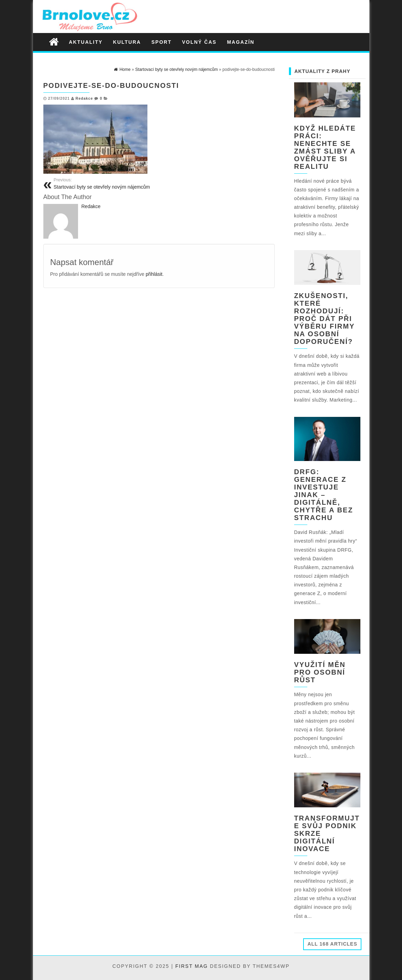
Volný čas (199, 42)
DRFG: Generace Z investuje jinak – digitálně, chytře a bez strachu (324, 495)
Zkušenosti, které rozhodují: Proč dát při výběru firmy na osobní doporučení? (324, 319)
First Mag (192, 966)
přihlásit (154, 274)
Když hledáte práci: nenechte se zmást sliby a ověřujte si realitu (325, 147)
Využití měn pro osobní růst (320, 672)
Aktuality (86, 42)
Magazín (241, 42)
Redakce (84, 98)
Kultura (127, 42)
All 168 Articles (332, 944)
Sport (161, 42)
